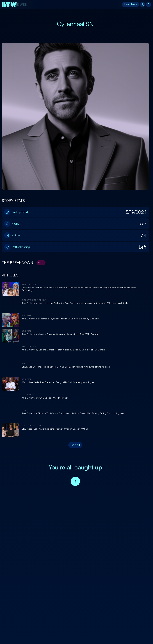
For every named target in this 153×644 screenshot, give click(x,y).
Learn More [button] (131, 4)
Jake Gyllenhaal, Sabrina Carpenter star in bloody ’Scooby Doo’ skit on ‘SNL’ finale (63, 350)
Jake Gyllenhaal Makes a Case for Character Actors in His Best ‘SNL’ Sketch (60, 334)
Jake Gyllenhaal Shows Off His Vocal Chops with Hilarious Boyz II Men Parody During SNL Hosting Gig (73, 413)
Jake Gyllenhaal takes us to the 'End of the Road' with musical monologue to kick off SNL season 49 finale (75, 303)
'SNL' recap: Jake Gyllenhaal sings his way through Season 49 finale (56, 429)
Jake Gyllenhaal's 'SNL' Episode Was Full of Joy (45, 398)
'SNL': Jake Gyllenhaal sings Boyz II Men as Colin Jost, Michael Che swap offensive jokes (66, 367)
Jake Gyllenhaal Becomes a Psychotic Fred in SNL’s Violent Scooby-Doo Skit (60, 319)
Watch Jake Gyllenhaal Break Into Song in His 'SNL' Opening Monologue (58, 382)
